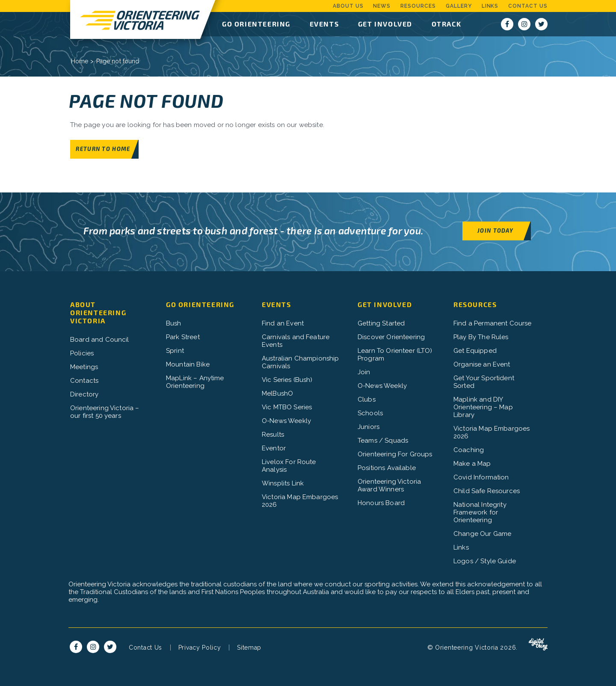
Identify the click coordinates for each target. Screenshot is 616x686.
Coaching (469, 450)
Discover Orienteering (391, 337)
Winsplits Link (283, 483)
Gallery (459, 6)
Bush (174, 323)
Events (324, 24)
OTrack (447, 24)
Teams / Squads (383, 441)
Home (80, 61)
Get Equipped (475, 351)
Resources (418, 6)
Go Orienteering (256, 24)
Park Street (183, 337)
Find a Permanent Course (492, 323)
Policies (82, 353)
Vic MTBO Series (287, 407)
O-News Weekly (286, 421)
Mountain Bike (188, 364)
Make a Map (472, 464)
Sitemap (249, 648)
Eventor (274, 448)
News (382, 6)
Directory (84, 394)
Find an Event (283, 323)
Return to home (103, 149)
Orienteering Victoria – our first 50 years (105, 412)
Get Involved (385, 24)
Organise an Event (482, 364)
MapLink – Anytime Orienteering (195, 382)
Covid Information (481, 477)
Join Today (495, 230)
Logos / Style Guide (485, 561)
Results (273, 435)
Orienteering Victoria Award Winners (389, 485)
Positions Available (387, 468)
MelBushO (277, 393)
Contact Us (528, 6)
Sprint (175, 351)
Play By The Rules (481, 337)
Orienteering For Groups (395, 454)
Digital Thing (538, 645)
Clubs (367, 399)
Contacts (84, 381)
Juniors (369, 427)
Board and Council (100, 340)
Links (490, 6)
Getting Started (381, 323)
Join (364, 372)
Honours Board (381, 503)
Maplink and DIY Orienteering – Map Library (483, 407)
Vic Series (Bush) (287, 380)
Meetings (84, 367)
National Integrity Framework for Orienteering (480, 512)
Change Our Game (482, 534)
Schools (370, 413)
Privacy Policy (200, 648)
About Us (348, 6)
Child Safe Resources (487, 491)
